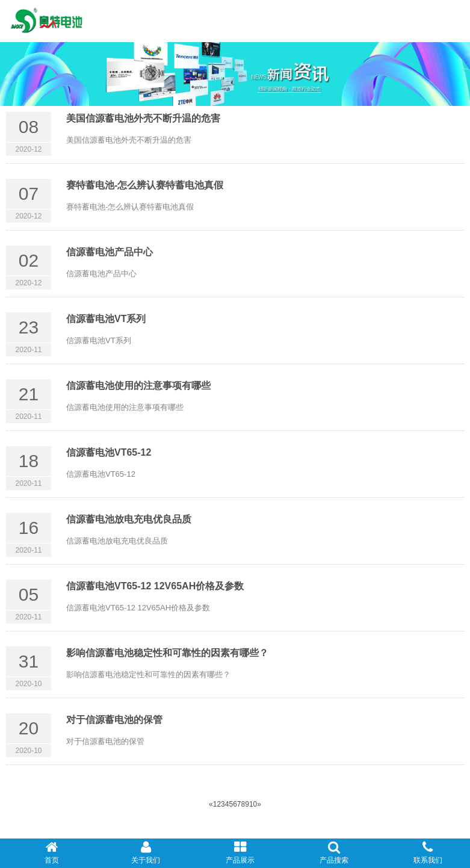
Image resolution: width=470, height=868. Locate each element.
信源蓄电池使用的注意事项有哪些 (138, 386)
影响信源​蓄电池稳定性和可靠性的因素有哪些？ (167, 653)
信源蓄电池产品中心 (110, 252)
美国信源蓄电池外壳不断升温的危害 (143, 118)
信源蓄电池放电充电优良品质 (129, 519)
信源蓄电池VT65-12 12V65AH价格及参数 (155, 586)
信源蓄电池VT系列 (106, 319)
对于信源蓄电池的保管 (114, 720)
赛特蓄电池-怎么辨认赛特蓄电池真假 (145, 185)
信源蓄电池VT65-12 (109, 452)
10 (253, 804)
